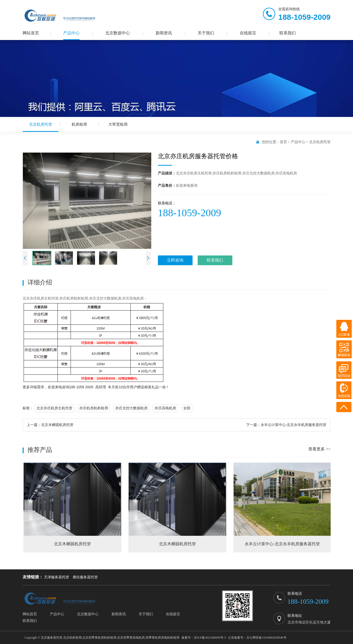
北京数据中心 (118, 33)
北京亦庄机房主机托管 (54, 408)
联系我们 (288, 33)
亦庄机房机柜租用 (94, 408)
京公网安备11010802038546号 (266, 638)
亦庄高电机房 (165, 408)
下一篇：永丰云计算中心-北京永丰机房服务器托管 (286, 425)
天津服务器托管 (56, 577)
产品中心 (71, 33)
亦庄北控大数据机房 (131, 408)
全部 (187, 408)
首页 (283, 142)
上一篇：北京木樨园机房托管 (50, 425)
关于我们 (206, 33)
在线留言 (248, 33)
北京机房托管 (41, 127)
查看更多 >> (319, 449)
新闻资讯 (164, 33)
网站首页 (31, 33)
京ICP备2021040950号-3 (210, 638)
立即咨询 (175, 260)
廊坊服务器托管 (85, 577)
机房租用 (79, 124)
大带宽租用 (118, 124)
